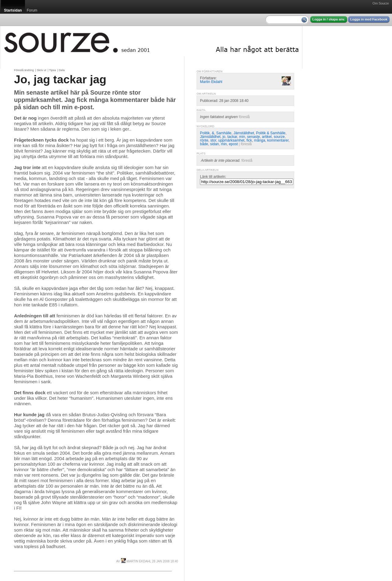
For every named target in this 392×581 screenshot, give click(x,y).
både (204, 144)
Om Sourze (381, 3)
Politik (205, 133)
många (260, 140)
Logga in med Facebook (369, 19)
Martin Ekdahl (136, 561)
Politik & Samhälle (271, 133)
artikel (267, 137)
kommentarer (278, 140)
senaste (254, 137)
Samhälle (224, 133)
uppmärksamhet (231, 140)
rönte (204, 140)
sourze (279, 137)
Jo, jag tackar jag (60, 79)
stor (213, 140)
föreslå (244, 117)
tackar (232, 137)
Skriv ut (41, 70)
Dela (62, 70)
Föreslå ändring (24, 70)
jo (224, 137)
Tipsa (52, 70)
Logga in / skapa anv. (329, 19)
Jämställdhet (244, 133)
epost (233, 144)
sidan (214, 144)
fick (249, 140)
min (242, 137)
